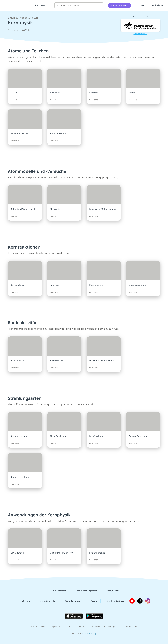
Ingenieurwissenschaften (23, 18)
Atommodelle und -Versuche (37, 171)
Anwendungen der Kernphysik (39, 515)
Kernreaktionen (24, 247)
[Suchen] (99, 5)
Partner (92, 601)
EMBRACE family (89, 633)
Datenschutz (81, 626)
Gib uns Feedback (129, 626)
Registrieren (157, 5)
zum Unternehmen (141, 34)
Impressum (56, 626)
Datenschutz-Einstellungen (104, 626)
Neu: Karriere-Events (119, 5)
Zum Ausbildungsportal (85, 591)
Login (141, 5)
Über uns (24, 601)
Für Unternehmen (71, 601)
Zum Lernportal (57, 591)
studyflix (17, 5)
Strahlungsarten (25, 398)
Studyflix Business (114, 601)
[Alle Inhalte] (39, 5)
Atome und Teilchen (28, 51)
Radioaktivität (22, 323)
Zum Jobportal (111, 591)
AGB (68, 626)
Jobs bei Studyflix (45, 601)
